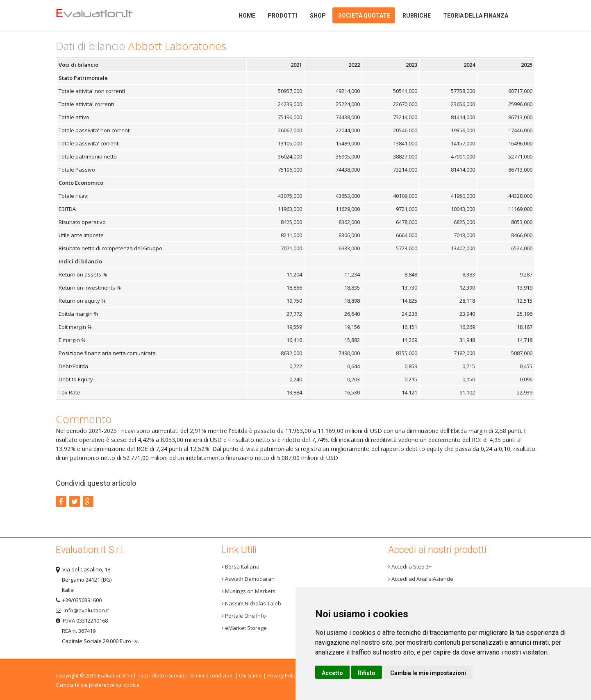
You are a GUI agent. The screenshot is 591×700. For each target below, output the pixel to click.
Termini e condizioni (210, 676)
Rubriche (417, 16)
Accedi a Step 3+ (410, 566)
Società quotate (364, 16)
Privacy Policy (283, 676)
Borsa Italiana (241, 566)
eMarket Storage (244, 628)
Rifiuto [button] (367, 673)
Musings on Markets (249, 591)
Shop (318, 16)
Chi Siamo (250, 676)
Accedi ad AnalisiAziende (421, 579)
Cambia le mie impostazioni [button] (428, 673)
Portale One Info (244, 616)
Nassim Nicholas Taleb (251, 603)
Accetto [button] (332, 673)
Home (108, 15)
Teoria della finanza (476, 16)
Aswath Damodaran (248, 579)
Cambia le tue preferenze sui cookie (98, 685)
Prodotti (283, 16)
